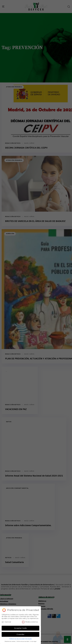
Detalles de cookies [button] (10, 641)
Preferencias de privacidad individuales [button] (21, 639)
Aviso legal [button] (33, 641)
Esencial (6, 622)
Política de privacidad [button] (23, 641)
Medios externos (30, 622)
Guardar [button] (21, 634)
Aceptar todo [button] (21, 628)
